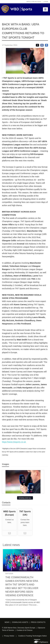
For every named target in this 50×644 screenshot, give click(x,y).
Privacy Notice (9, 636)
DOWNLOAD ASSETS (20, 622)
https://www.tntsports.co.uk (14, 442)
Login (46, 2)
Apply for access (34, 2)
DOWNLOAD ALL (25, 498)
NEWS (7, 622)
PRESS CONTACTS (38, 622)
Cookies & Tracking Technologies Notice (32, 636)
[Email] (9, 534)
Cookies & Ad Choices (24, 630)
